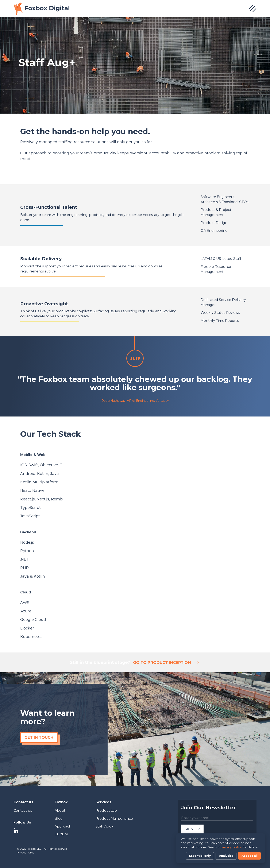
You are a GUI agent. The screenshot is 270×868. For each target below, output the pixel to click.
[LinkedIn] (16, 831)
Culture (61, 834)
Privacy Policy (26, 852)
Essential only (200, 856)
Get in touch (39, 737)
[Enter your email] (217, 818)
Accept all (250, 856)
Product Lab (106, 811)
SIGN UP (192, 829)
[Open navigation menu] (253, 8)
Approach (63, 826)
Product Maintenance (114, 819)
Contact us (23, 811)
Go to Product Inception (166, 663)
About (60, 811)
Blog (59, 819)
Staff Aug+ (105, 826)
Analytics (226, 856)
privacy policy (231, 847)
